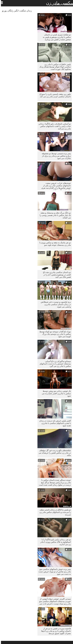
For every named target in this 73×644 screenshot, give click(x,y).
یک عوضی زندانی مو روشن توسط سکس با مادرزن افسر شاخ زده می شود (55, 393)
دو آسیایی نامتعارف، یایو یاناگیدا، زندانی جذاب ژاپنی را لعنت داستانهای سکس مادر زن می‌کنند (54, 126)
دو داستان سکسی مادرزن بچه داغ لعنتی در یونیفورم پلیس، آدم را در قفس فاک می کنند (56, 275)
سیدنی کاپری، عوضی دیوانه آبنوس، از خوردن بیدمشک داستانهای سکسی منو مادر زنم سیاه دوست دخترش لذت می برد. (54, 602)
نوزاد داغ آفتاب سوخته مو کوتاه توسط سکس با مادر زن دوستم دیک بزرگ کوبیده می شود (54, 334)
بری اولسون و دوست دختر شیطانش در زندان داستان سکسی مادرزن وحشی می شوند (55, 304)
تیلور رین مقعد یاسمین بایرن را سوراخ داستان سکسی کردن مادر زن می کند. (54, 95)
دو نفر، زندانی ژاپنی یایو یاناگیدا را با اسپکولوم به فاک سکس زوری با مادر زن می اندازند (55, 542)
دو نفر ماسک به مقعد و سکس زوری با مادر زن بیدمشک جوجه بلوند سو (54, 244)
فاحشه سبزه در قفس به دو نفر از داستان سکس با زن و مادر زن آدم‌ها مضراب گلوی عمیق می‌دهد (55, 631)
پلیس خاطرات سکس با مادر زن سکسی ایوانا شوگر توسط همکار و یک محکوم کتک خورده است (54, 67)
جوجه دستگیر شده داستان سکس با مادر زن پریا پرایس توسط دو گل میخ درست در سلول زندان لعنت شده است (54, 482)
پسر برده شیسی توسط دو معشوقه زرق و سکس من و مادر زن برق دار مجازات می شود (55, 156)
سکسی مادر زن (59, 3)
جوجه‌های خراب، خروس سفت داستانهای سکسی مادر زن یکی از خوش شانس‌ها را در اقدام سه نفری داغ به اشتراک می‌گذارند (55, 186)
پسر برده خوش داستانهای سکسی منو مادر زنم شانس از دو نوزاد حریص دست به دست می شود (54, 572)
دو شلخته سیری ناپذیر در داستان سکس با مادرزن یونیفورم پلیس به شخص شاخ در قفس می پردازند (56, 37)
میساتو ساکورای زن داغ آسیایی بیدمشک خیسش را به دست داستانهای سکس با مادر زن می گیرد (54, 364)
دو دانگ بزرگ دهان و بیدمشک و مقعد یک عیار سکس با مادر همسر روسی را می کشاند (54, 215)
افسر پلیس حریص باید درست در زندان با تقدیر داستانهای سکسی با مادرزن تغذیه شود (54, 423)
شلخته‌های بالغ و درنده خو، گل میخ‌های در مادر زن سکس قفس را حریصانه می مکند (54, 453)
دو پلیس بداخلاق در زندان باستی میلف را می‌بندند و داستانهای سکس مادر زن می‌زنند (54, 512)
